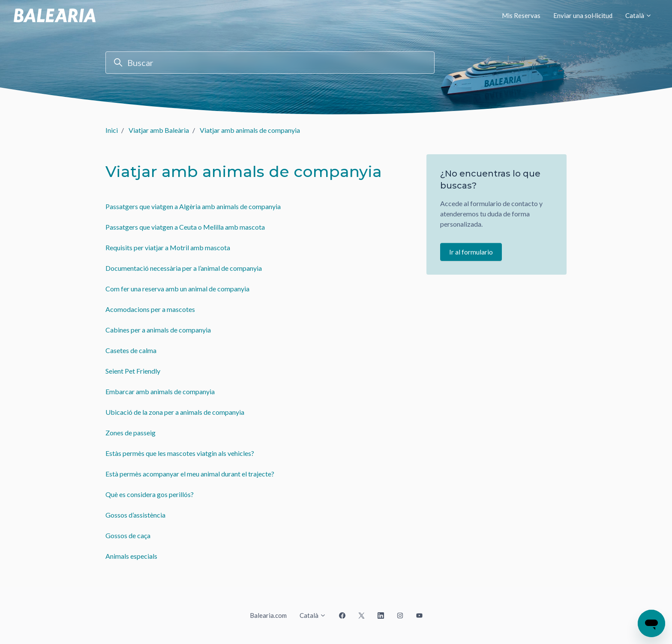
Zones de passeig (130, 433)
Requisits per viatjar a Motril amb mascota (168, 247)
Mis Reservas (521, 15)
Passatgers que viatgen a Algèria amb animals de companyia (193, 206)
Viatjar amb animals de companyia (250, 130)
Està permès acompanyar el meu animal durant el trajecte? (190, 474)
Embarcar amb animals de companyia (160, 391)
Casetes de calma (131, 350)
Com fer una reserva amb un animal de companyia (177, 289)
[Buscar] (270, 63)
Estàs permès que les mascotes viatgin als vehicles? (180, 453)
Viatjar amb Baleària (159, 130)
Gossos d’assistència (135, 515)
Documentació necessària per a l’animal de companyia (184, 268)
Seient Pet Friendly (133, 371)
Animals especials (131, 556)
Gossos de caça (128, 535)
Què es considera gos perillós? (150, 494)
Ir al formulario (471, 252)
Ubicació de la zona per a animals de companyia (175, 412)
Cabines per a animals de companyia (158, 330)
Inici (112, 130)
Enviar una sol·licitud (583, 15)
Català (639, 15)
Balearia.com (268, 615)
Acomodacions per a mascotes (150, 309)
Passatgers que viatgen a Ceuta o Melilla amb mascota (185, 227)
